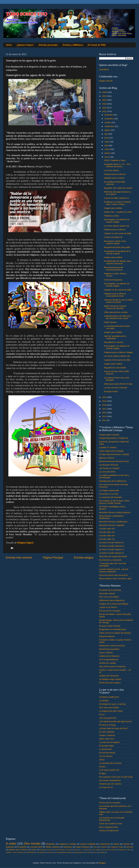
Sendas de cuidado (108, 663)
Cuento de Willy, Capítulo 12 (116, 198)
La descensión (105, 749)
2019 (105, 401)
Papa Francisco (83, 847)
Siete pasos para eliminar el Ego (118, 384)
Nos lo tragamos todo (108, 827)
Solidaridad (30, 852)
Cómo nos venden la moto (111, 824)
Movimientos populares (109, 649)
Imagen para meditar (113, 208)
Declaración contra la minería (112, 646)
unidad (102, 852)
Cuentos (127, 844)
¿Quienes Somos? (25, 45)
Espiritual (10, 847)
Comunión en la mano (109, 494)
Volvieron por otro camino (110, 784)
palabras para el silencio (18, 850)
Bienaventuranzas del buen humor (114, 461)
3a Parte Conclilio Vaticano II (112, 546)
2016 (105, 413)
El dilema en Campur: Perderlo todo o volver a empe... (117, 203)
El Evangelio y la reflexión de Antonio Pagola (117, 221)
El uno (102, 714)
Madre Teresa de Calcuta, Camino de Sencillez (115, 307)
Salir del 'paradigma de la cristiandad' (115, 337)
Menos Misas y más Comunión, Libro (115, 579)
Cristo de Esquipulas (113, 280)
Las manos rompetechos (110, 780)
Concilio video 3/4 (107, 532)
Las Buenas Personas (109, 465)
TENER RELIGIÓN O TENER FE (114, 438)
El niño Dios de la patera (110, 683)
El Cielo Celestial (107, 732)
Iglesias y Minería (107, 458)
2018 (105, 405)
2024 (105, 100)
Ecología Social (111, 391)
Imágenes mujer (117, 847)
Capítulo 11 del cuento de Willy (118, 233)
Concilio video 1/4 (107, 539)
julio (107, 134)
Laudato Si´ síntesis (108, 447)
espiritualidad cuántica (64, 852)
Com (95, 847)
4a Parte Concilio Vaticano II (111, 542)
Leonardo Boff (36, 847)
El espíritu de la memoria (110, 590)
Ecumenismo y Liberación (110, 560)
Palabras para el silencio (115, 174)
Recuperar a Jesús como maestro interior (115, 242)
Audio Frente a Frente (63, 850)
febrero (108, 153)
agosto (108, 130)
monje (88, 852)
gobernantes (79, 852)
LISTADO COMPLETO (109, 697)
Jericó (102, 760)
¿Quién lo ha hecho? (108, 607)
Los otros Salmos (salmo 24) (117, 226)
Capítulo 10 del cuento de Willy (118, 290)
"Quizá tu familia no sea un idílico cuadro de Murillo (119, 301)
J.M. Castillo (96, 850)
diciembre (109, 115)
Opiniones (68, 847)
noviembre (109, 119)
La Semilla (104, 701)
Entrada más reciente (19, 558)
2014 (105, 420)
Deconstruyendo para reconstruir (113, 575)
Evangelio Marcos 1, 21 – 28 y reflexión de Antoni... (117, 165)
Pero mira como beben (109, 597)
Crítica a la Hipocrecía (109, 830)
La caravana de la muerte (110, 763)
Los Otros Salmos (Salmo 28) (117, 356)
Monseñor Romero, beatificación (113, 522)
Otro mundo (32, 843)
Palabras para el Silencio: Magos (118, 352)
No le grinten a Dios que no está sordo (116, 777)
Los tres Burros (106, 756)
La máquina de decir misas (111, 711)
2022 (105, 108)
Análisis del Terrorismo (109, 676)
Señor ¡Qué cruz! (107, 739)
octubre (108, 122)
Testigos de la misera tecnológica (114, 604)
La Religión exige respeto (110, 679)
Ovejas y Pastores (107, 735)
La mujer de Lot (106, 787)
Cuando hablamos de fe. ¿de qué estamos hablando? (114, 570)
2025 (105, 96)
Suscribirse (104, 69)
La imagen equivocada (109, 490)
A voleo (11, 843)
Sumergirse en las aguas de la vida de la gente (117, 252)
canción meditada (88, 844)
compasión (41, 852)
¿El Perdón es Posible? (109, 468)
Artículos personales (48, 45)
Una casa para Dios (108, 718)
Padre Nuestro (110, 322)
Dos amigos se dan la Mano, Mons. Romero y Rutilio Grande (115, 502)
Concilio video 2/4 (107, 536)
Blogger (102, 863)
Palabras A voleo (125, 850)
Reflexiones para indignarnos (112, 600)
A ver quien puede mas (109, 770)
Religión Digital (25, 543)
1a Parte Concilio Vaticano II (111, 553)
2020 (105, 397)
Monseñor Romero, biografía (112, 525)
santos (34, 850)
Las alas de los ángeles (109, 742)
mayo (107, 142)
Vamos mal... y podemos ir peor (118, 212)
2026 (105, 92)
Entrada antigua (84, 558)
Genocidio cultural (107, 593)
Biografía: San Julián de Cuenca (118, 188)
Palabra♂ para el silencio (15, 852)
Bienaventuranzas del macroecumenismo (113, 269)
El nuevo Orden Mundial (110, 626)
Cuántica (104, 847)
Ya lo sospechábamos (109, 659)
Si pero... (103, 767)
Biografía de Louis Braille (115, 368)
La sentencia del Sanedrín (111, 497)
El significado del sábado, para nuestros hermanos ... (117, 262)
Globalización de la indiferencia (113, 481)
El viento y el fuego (107, 725)
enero (107, 157)
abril (107, 145)
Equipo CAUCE (106, 81)
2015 (105, 416)
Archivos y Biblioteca (73, 45)
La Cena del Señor (107, 472)
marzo (108, 149)
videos (116, 844)
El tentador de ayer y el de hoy (112, 704)
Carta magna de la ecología (111, 451)
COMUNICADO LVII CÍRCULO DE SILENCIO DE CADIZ (118, 317)
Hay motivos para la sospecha (112, 666)
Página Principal (53, 558)
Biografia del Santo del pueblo (117, 247)
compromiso (104, 844)
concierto (50, 852)
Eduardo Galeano (107, 636)
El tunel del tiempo (107, 753)
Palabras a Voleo (111, 216)
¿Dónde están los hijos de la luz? (114, 728)
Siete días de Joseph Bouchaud (113, 556)
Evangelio (22, 847)
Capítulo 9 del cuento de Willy (117, 360)
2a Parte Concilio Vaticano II (111, 549)
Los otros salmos (111, 170)
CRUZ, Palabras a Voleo (115, 160)
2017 (105, 409)
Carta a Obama (106, 653)
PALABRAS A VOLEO (114, 342)
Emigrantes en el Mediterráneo (113, 629)
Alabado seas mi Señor (114, 178)
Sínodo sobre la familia (109, 435)
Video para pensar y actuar (116, 312)
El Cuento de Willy (97, 45)
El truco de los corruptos (110, 611)
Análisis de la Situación (109, 656)
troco (95, 852)
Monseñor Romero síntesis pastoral (115, 512)
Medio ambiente (53, 847)
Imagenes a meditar (68, 844)
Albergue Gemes (46, 850)
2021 (105, 111)
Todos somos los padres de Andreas (115, 633)
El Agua (103, 773)
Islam (75, 850)
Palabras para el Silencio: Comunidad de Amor (115, 295)
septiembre (110, 126)
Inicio (9, 45)
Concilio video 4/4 (107, 529)
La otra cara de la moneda (116, 388)
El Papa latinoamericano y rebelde (114, 454)
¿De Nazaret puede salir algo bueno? (115, 721)
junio (107, 138)
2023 (105, 104)
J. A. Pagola (85, 850)
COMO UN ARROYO (113, 237)
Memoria (130, 847)
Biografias (51, 844)
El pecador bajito (106, 746)
